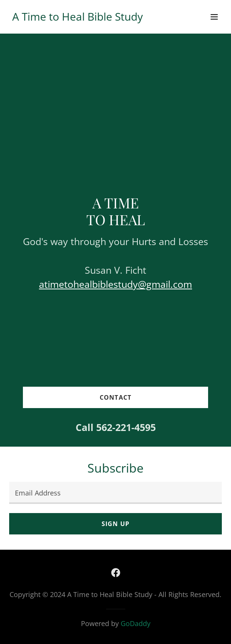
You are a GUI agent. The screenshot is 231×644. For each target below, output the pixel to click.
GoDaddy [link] (136, 623)
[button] (214, 17)
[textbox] (115, 493)
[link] (78, 18)
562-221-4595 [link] (126, 427)
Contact (115, 397)
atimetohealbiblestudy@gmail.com (115, 284)
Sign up (115, 524)
